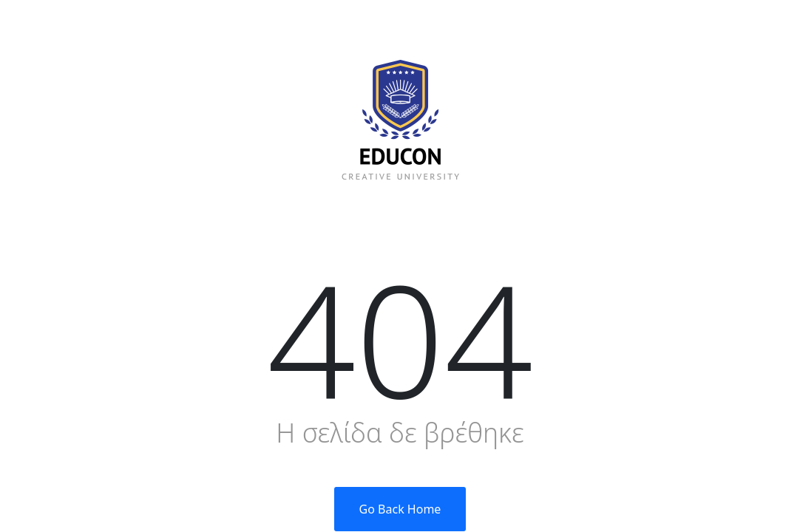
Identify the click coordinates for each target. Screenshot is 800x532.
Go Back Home (400, 509)
